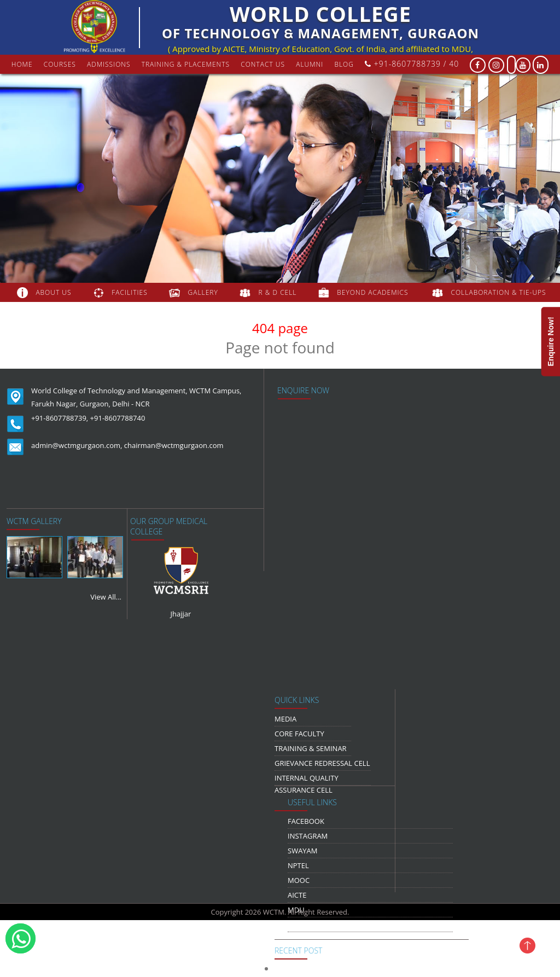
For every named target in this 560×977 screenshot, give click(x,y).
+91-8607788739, (60, 418)
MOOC (299, 880)
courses (60, 64)
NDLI (296, 924)
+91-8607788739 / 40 (412, 64)
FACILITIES (129, 292)
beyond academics (374, 292)
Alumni (310, 64)
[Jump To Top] (538, 945)
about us (53, 292)
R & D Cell (278, 292)
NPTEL (298, 865)
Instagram (308, 836)
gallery (203, 292)
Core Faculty (299, 734)
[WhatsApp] (21, 938)
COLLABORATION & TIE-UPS (499, 292)
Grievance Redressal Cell (322, 763)
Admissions (109, 64)
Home (22, 64)
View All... (106, 597)
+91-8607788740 (118, 418)
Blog (344, 64)
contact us (263, 64)
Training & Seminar (311, 748)
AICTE (297, 895)
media (285, 719)
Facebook (306, 821)
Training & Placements (186, 64)
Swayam (303, 851)
